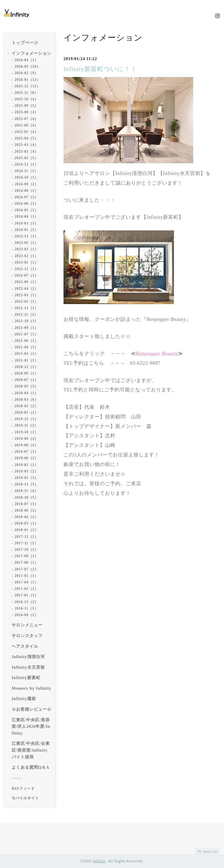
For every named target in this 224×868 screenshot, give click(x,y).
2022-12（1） (26, 269)
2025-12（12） (27, 86)
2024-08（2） (26, 191)
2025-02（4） (26, 151)
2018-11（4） (26, 491)
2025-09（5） (26, 106)
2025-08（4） (26, 112)
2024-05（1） (26, 210)
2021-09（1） (26, 328)
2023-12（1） (26, 236)
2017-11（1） (26, 543)
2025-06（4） (26, 125)
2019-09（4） (26, 439)
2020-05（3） (26, 386)
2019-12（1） (26, 419)
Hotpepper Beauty (157, 353)
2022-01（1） (26, 302)
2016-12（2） (26, 602)
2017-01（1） (26, 595)
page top (207, 851)
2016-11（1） (26, 608)
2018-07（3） (26, 504)
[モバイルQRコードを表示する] (32, 798)
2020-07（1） (26, 380)
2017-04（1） (26, 582)
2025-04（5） (26, 138)
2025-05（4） (26, 132)
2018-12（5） (26, 484)
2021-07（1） (26, 334)
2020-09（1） (26, 373)
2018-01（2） (26, 530)
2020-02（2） (26, 406)
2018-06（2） (26, 510)
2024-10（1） (26, 177)
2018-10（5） (26, 497)
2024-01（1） (26, 230)
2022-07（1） (26, 275)
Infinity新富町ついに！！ (100, 69)
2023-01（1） (26, 262)
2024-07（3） (26, 197)
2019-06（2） (26, 458)
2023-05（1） (26, 243)
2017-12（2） (26, 537)
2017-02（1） (26, 589)
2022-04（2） (26, 289)
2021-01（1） (26, 360)
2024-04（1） (26, 217)
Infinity (99, 861)
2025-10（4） (26, 99)
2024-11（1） (26, 171)
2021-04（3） (26, 347)
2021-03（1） (26, 354)
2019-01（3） (26, 478)
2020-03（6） (26, 400)
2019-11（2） (26, 425)
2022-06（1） (26, 282)
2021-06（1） (26, 341)
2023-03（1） (26, 249)
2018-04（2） (26, 517)
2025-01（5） (26, 158)
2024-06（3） (26, 204)
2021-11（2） (26, 315)
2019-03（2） (26, 471)
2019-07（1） (26, 452)
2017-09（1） (26, 556)
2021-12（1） (26, 308)
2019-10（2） (26, 432)
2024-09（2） (26, 184)
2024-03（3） (26, 223)
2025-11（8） (26, 93)
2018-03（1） (26, 523)
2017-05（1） (26, 576)
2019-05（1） (26, 465)
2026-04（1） (26, 60)
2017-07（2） (26, 569)
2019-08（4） (26, 445)
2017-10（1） (26, 550)
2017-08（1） (26, 563)
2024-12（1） (26, 164)
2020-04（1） (26, 393)
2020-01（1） (26, 412)
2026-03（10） (27, 66)
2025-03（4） (26, 145)
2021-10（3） (26, 321)
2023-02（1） (26, 256)
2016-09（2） (26, 615)
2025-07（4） (26, 119)
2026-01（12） (27, 80)
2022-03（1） (26, 295)
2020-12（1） (26, 367)
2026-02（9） (26, 73)
